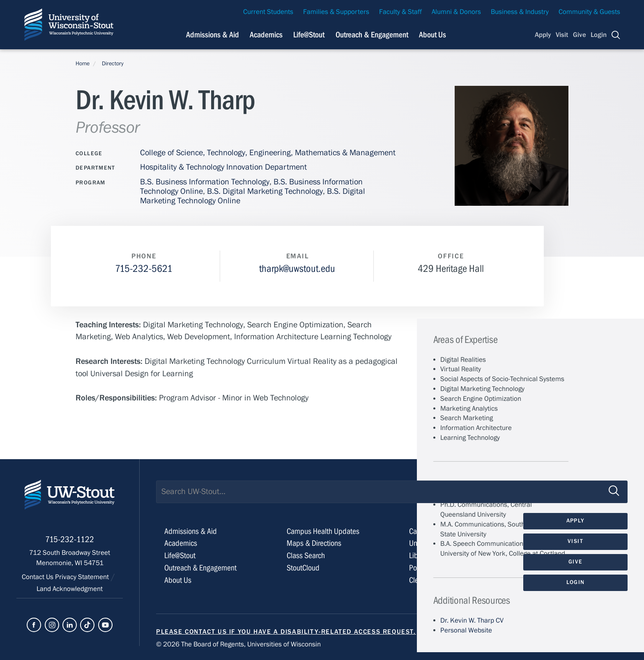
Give (580, 35)
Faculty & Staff (400, 12)
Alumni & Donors (456, 12)
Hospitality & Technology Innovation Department (223, 167)
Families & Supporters (336, 12)
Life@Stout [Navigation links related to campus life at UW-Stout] (309, 35)
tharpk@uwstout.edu (297, 269)
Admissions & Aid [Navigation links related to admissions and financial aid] (213, 35)
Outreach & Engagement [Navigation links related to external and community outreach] (372, 35)
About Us (432, 35)
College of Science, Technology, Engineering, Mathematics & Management (268, 153)
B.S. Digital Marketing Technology (265, 191)
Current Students (268, 12)
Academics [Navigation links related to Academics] (266, 35)
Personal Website (466, 630)
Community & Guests (589, 12)
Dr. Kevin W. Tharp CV (472, 621)
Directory (113, 64)
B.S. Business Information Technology (205, 182)
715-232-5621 (144, 269)
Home (83, 64)
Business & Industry (520, 12)
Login (599, 35)
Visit (562, 35)
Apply (543, 35)
